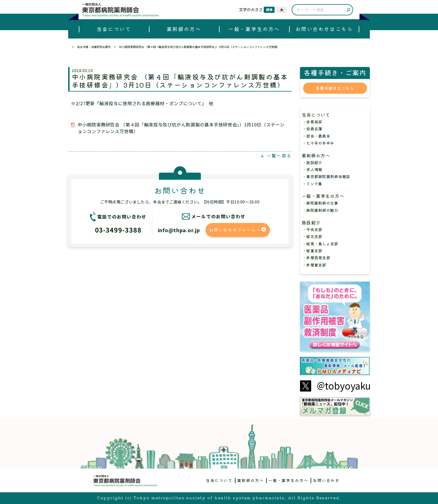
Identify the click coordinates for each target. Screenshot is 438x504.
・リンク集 (312, 184)
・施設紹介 (312, 162)
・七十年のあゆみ (318, 143)
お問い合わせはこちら (324, 29)
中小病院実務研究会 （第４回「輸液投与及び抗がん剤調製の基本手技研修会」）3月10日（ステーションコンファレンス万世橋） (181, 128)
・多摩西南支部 (316, 258)
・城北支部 (312, 236)
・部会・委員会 (316, 136)
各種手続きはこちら (335, 88)
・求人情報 (312, 169)
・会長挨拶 (312, 122)
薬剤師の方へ (184, 29)
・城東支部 (312, 251)
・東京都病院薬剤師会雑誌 (326, 176)
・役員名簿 (312, 129)
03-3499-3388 (118, 230)
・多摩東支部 (314, 265)
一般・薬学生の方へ (254, 29)
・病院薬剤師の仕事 (320, 203)
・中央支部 (312, 229)
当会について (114, 29)
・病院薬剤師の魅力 (320, 210)
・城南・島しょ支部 (320, 244)
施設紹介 (314, 222)
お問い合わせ (326, 480)
